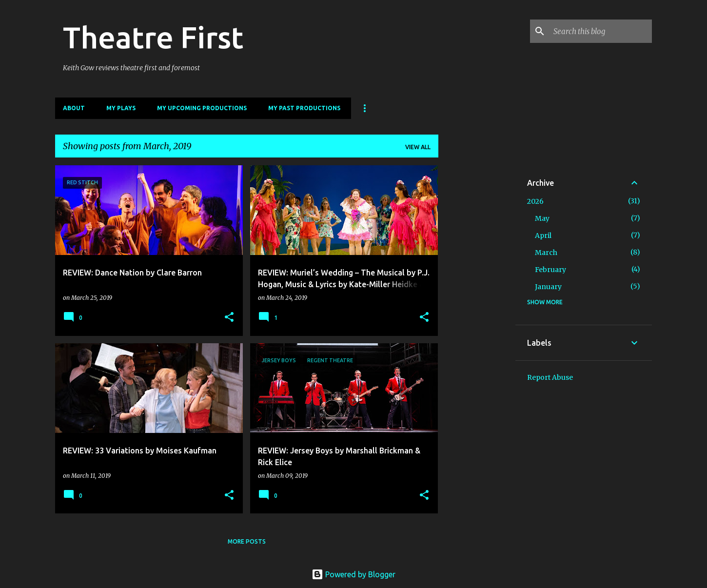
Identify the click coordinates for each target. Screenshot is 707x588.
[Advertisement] (477, 312)
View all (418, 147)
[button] (229, 318)
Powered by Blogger (353, 574)
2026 (535, 201)
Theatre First (153, 37)
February (550, 270)
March (546, 253)
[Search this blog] (601, 31)
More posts (247, 541)
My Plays (121, 108)
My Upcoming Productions (202, 108)
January (548, 287)
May (542, 218)
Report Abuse (550, 377)
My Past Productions (304, 108)
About (74, 108)
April (543, 235)
